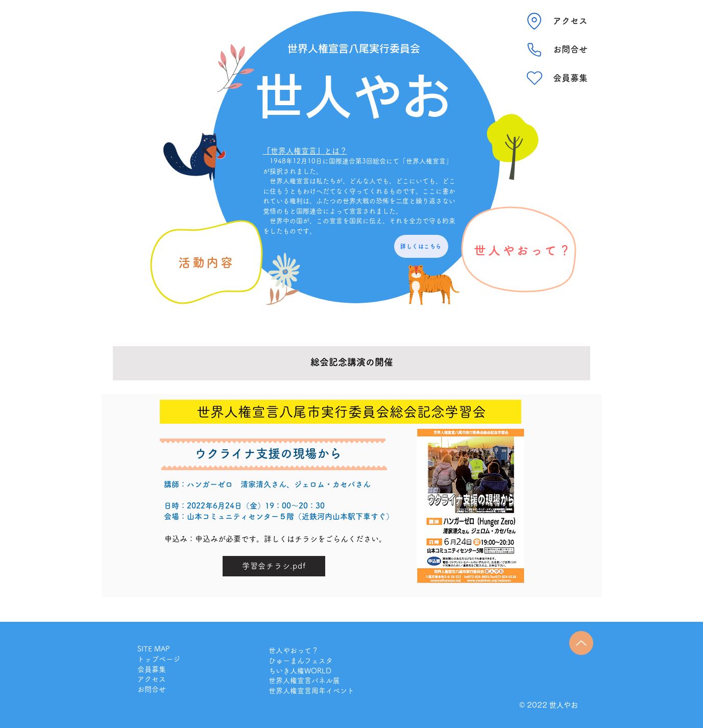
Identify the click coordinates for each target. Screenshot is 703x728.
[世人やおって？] (524, 250)
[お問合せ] (570, 50)
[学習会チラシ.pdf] (274, 566)
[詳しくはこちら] (421, 246)
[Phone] (535, 50)
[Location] (535, 21)
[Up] (581, 643)
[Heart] (535, 78)
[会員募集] (570, 78)
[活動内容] (207, 262)
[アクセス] (570, 21)
